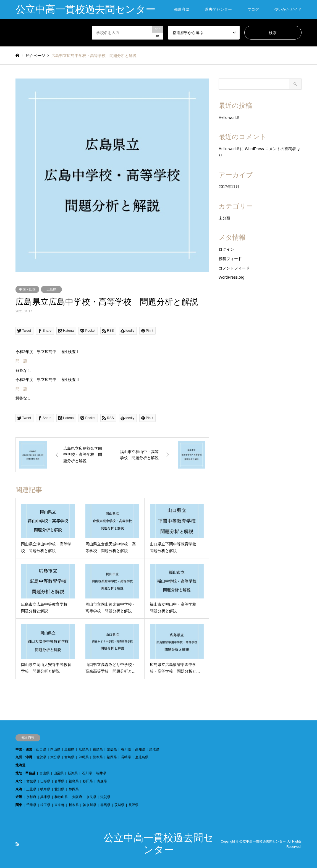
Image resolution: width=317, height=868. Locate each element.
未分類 (224, 218)
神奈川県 (90, 805)
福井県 (101, 773)
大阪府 (77, 797)
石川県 (87, 773)
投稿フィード (230, 259)
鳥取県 (154, 749)
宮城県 (31, 781)
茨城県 (119, 805)
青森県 (102, 781)
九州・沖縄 (24, 757)
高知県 (140, 749)
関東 (19, 805)
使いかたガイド (288, 9)
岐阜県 (45, 789)
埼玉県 (45, 805)
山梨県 (59, 773)
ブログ (253, 9)
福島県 (74, 781)
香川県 (126, 749)
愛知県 (59, 789)
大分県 (55, 757)
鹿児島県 (142, 757)
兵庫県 (45, 797)
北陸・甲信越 (25, 773)
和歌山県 (61, 797)
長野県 (133, 805)
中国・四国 (27, 289)
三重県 (31, 789)
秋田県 (88, 781)
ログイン (226, 249)
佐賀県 (41, 757)
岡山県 (55, 749)
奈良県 (91, 797)
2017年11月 (229, 187)
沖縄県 (84, 757)
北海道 (20, 765)
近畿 (19, 797)
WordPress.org (231, 277)
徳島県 (98, 749)
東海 (19, 789)
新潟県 (73, 773)
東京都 (59, 805)
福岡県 (112, 757)
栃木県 (74, 805)
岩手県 (59, 781)
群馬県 (105, 805)
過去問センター (218, 9)
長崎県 (126, 757)
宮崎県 (69, 757)
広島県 (51, 289)
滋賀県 (105, 797)
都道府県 (182, 9)
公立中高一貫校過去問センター (263, 841)
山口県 (41, 749)
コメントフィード (234, 268)
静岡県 (74, 789)
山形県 (45, 781)
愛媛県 (112, 749)
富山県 (44, 773)
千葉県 (31, 805)
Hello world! (229, 117)
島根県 (69, 749)
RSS (17, 844)
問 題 (21, 361)
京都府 (31, 797)
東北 (19, 781)
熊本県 (98, 757)
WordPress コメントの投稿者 (270, 149)
